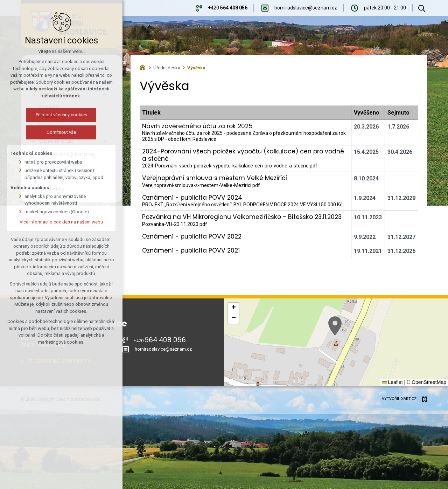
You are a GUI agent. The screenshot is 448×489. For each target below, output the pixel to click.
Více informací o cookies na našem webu (61, 222)
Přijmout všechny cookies (61, 115)
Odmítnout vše (61, 132)
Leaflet (392, 382)
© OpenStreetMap (426, 382)
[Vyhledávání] (422, 8)
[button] (335, 326)
